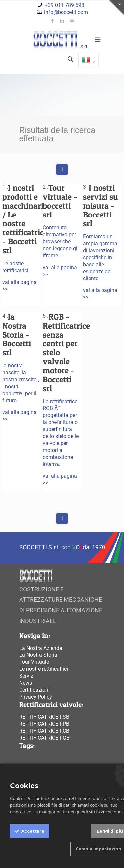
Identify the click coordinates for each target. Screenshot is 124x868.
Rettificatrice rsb (44, 717)
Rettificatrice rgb (44, 738)
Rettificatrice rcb (44, 731)
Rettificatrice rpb (44, 724)
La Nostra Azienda (41, 648)
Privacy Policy (36, 697)
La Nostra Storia (38, 655)
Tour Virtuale (34, 662)
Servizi (27, 676)
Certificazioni (34, 690)
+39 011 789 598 (64, 5)
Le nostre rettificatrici (44, 669)
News (26, 683)
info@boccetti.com (66, 12)
